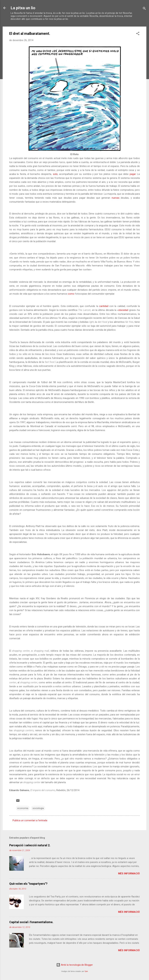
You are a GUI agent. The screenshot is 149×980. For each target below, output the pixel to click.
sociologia (38, 808)
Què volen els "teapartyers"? (28, 884)
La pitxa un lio (23, 8)
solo (55, 174)
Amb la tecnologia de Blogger (75, 965)
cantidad (104, 306)
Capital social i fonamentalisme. (31, 922)
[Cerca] (144, 9)
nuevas (116, 198)
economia (23, 808)
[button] (138, 34)
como (71, 294)
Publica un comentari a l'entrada (30, 820)
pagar (133, 174)
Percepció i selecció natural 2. (30, 845)
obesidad (123, 310)
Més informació (129, 874)
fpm (86, 971)
